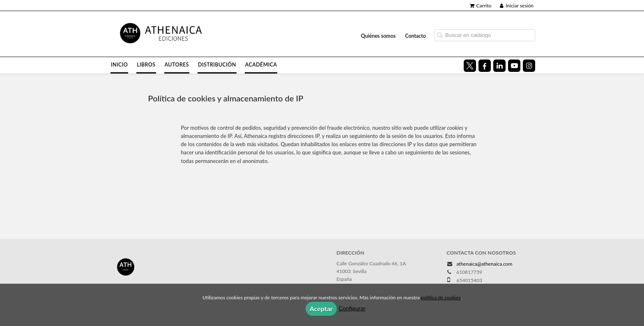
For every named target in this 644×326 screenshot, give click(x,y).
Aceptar (321, 309)
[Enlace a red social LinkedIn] (499, 66)
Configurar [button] (352, 308)
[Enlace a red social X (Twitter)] (470, 66)
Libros (146, 65)
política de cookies (441, 297)
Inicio (119, 65)
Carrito (481, 6)
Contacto (415, 36)
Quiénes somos (378, 36)
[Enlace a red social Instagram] (529, 66)
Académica (261, 65)
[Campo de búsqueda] (485, 35)
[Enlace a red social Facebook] (485, 66)
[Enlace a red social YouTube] (514, 66)
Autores (177, 65)
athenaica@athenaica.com (484, 264)
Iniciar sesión (517, 6)
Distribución (217, 65)
